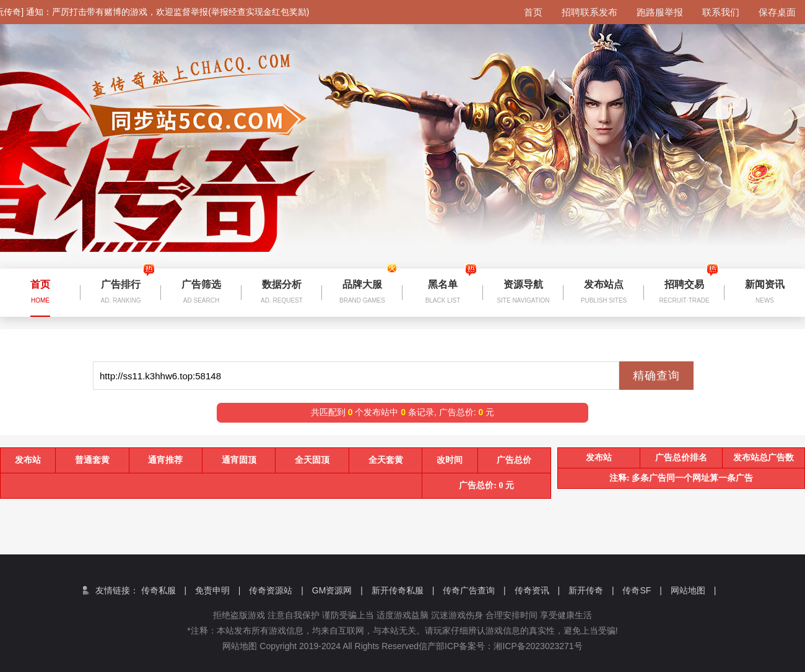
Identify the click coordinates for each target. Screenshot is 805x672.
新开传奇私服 (403, 590)
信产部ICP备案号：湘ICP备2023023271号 (509, 646)
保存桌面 (777, 12)
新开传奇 (591, 590)
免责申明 (218, 590)
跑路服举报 (660, 12)
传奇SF (642, 590)
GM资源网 (337, 590)
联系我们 (721, 12)
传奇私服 (164, 590)
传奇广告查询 (474, 590)
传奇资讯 (537, 590)
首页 (533, 12)
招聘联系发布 (590, 12)
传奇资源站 (276, 590)
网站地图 (694, 590)
